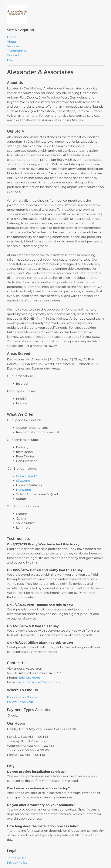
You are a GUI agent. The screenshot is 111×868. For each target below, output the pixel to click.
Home (12, 37)
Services (13, 46)
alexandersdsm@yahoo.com (38, 682)
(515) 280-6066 (29, 678)
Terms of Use (17, 858)
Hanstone (24, 490)
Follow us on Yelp (20, 702)
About (12, 42)
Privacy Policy (17, 863)
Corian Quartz (26, 476)
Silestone (23, 481)
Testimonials (16, 51)
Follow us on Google (22, 697)
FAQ (10, 60)
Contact (13, 55)
